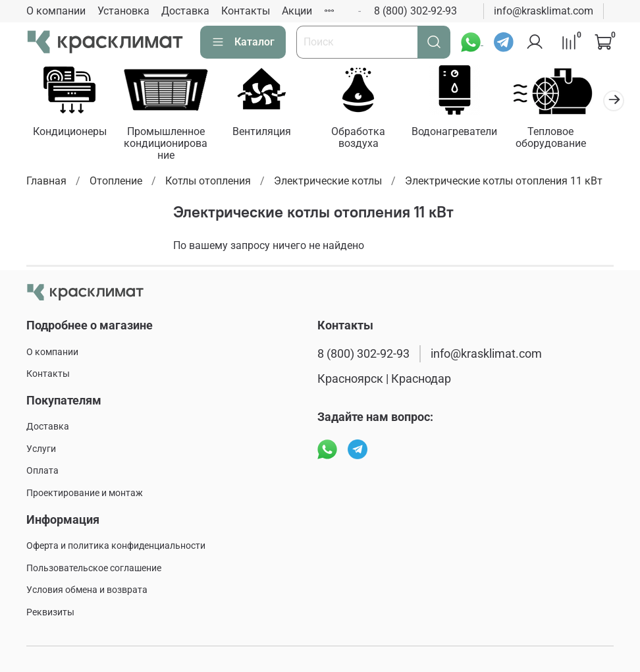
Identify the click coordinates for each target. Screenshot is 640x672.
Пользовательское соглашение (94, 568)
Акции (297, 11)
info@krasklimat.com (544, 11)
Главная (46, 183)
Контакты (246, 11)
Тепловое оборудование (569, 139)
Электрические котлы (328, 183)
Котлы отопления (208, 183)
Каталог (243, 42)
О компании (56, 11)
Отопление (116, 183)
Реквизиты (50, 612)
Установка (123, 11)
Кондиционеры (71, 133)
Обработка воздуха (370, 139)
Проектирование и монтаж (85, 493)
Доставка (185, 11)
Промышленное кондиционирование (171, 145)
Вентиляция (270, 133)
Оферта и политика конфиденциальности (116, 546)
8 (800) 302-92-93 (415, 11)
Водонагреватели (469, 133)
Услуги (41, 449)
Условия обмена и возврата (87, 591)
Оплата (42, 471)
